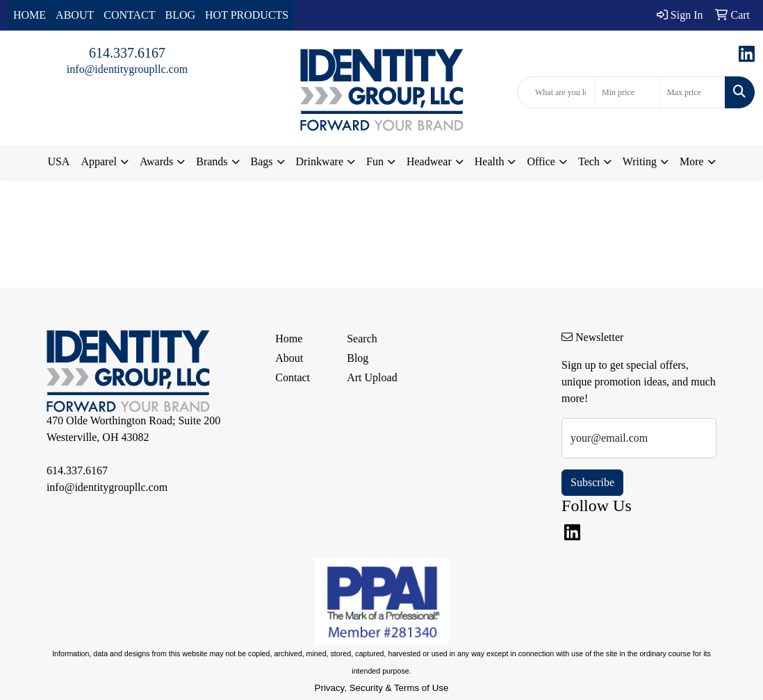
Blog (358, 358)
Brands (212, 161)
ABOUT (75, 15)
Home (289, 339)
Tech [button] (589, 161)
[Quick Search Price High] (692, 92)
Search (362, 339)
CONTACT (129, 15)
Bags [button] (262, 161)
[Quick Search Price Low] (627, 92)
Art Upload (372, 377)
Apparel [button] (99, 161)
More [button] (692, 161)
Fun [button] (375, 161)
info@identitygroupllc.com (127, 69)
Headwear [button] (429, 161)
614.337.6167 (127, 53)
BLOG (181, 15)
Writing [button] (640, 161)
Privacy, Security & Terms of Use (382, 688)
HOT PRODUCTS (247, 15)
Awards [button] (156, 161)
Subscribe (592, 482)
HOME (30, 15)
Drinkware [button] (320, 161)
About (289, 358)
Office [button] (541, 161)
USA (58, 161)
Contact (293, 377)
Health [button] (490, 161)
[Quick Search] (556, 92)
